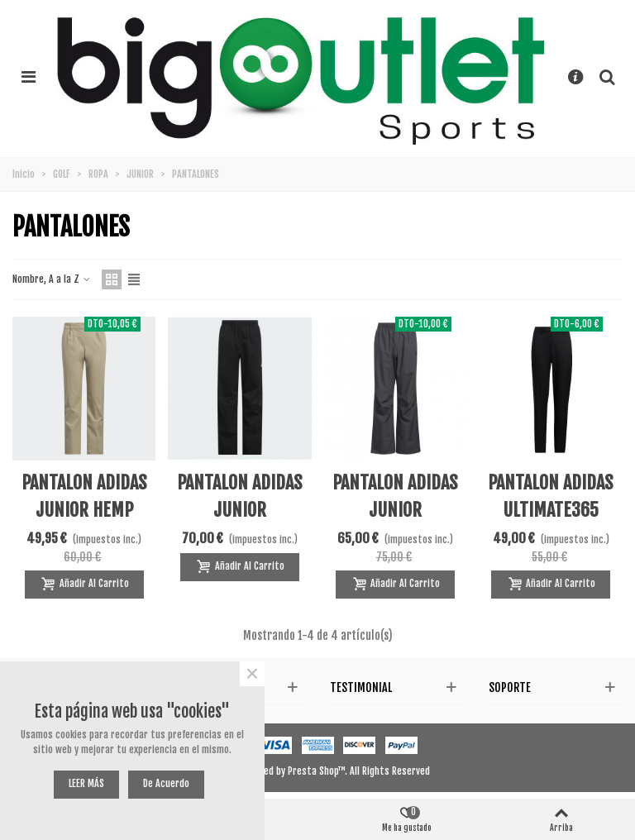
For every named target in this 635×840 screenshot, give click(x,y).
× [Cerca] (252, 674)
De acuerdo (166, 783)
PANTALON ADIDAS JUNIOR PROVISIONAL (240, 510)
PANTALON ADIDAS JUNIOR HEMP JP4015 (84, 510)
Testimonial (361, 687)
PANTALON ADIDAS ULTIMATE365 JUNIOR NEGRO (551, 510)
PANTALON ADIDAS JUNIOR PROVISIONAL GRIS (396, 510)
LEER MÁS (86, 783)
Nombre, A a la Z (52, 279)
